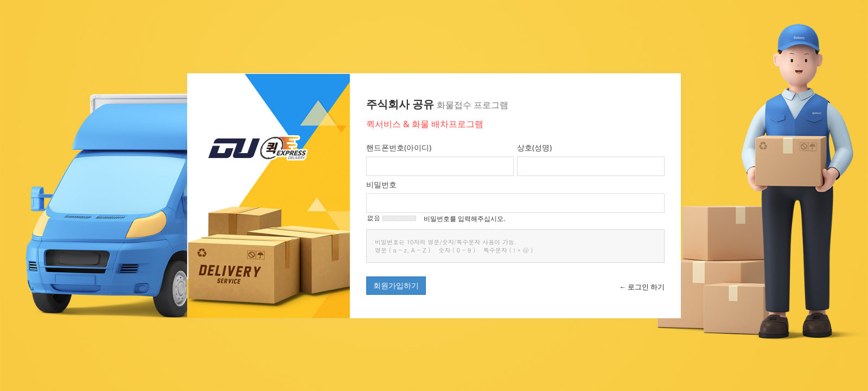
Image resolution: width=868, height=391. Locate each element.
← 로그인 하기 (642, 287)
